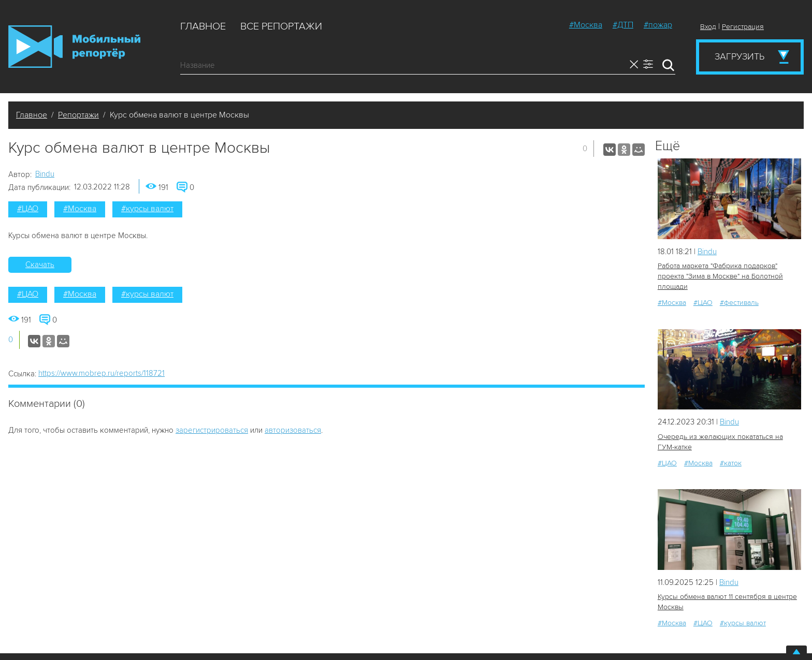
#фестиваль (739, 303)
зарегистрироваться (212, 430)
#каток (731, 463)
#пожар (658, 25)
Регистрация (743, 27)
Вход (708, 27)
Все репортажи (281, 26)
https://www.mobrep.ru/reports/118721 (102, 373)
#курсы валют (147, 209)
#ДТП (623, 25)
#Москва (586, 25)
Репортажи (78, 115)
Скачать (40, 265)
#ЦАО (28, 209)
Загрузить (740, 56)
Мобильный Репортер (74, 47)
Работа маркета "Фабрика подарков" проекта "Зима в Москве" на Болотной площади (720, 276)
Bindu (45, 174)
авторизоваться (293, 430)
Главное (203, 26)
